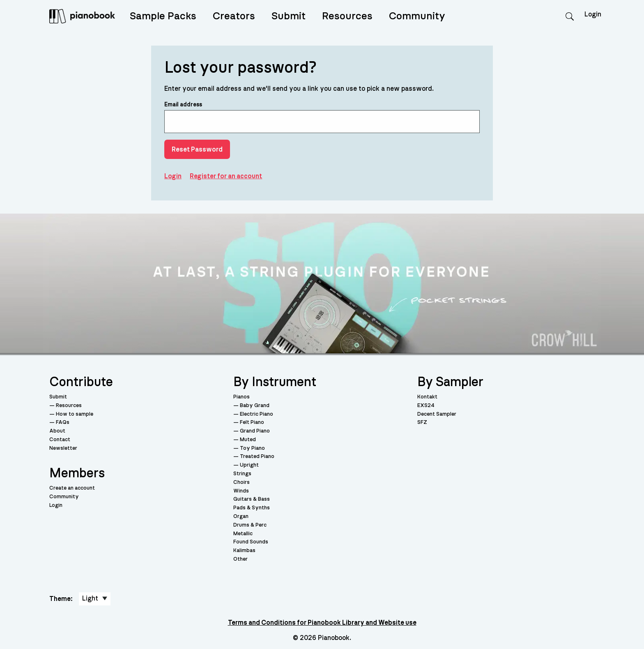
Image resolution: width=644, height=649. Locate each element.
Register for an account (226, 176)
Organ (241, 517)
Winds (241, 491)
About (57, 431)
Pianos (241, 397)
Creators (234, 16)
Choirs (241, 482)
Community (417, 16)
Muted (248, 440)
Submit (289, 16)
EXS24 (426, 406)
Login (593, 14)
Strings (242, 474)
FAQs (63, 422)
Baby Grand (255, 406)
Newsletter (63, 448)
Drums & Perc (250, 525)
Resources (347, 16)
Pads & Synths (252, 508)
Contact (60, 440)
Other (240, 559)
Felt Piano (252, 422)
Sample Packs (163, 16)
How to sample (75, 414)
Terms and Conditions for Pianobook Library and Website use (322, 623)
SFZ (422, 422)
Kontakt (427, 397)
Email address (322, 117)
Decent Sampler (437, 414)
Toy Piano (252, 448)
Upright (249, 465)
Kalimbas (244, 551)
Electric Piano (256, 414)
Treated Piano (257, 457)
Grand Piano (255, 431)
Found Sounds (251, 542)
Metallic (243, 534)
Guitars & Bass (252, 499)
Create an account (72, 488)
